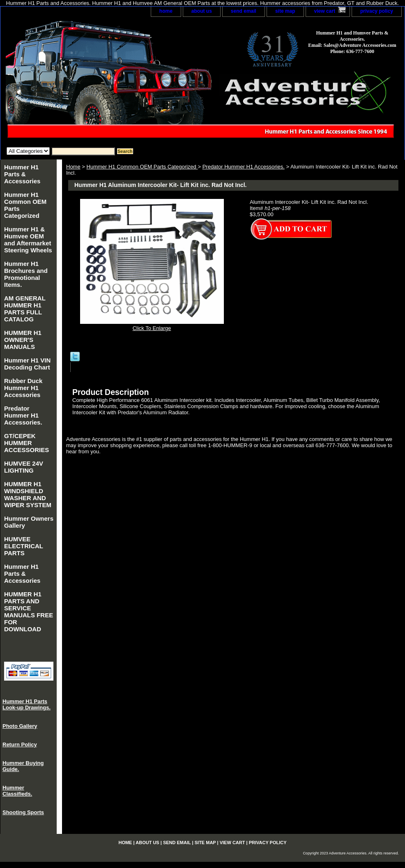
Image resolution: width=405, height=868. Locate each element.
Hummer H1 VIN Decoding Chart (27, 364)
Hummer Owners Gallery (29, 522)
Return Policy (20, 744)
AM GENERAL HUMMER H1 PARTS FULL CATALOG (25, 309)
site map (285, 11)
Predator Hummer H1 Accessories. (244, 167)
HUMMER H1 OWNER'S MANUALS (23, 340)
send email (244, 11)
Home (73, 167)
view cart (325, 11)
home (166, 11)
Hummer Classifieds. (17, 791)
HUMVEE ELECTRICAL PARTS (24, 546)
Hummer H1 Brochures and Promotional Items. (26, 274)
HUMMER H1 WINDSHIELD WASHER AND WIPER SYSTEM (28, 494)
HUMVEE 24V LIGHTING (24, 467)
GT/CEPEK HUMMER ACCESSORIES (26, 443)
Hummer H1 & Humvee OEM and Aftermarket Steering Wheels (28, 240)
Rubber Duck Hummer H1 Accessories (23, 388)
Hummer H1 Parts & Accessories (22, 174)
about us (202, 11)
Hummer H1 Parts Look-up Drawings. (26, 704)
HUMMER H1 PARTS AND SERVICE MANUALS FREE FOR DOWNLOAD (29, 612)
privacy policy (377, 11)
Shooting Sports (23, 812)
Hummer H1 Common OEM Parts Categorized (142, 167)
